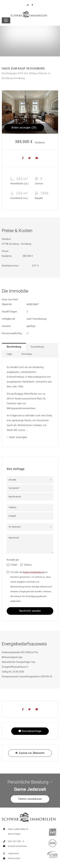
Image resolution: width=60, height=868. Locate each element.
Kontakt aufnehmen (14, 846)
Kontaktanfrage (30, 731)
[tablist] (30, 350)
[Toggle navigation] (6, 20)
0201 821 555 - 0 (13, 841)
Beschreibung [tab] (14, 347)
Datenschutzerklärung (33, 572)
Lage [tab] (9, 354)
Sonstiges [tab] (27, 354)
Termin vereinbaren (30, 799)
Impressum (10, 853)
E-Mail (14, 565)
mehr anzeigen (18, 437)
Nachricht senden (30, 611)
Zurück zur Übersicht (30, 753)
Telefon (28, 565)
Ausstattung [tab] (37, 347)
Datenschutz (11, 858)
